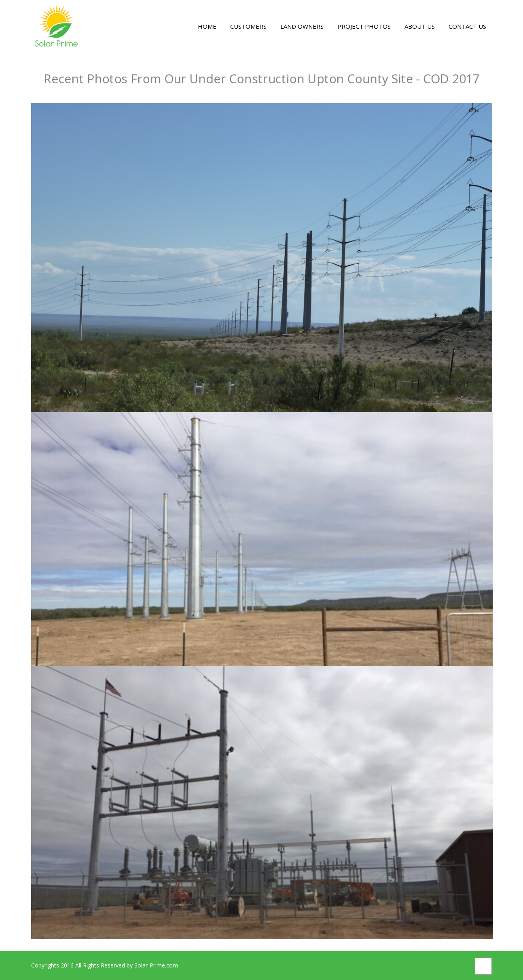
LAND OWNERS (302, 26)
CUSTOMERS (248, 26)
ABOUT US (420, 26)
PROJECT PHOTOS (364, 26)
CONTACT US (467, 26)
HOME (207, 26)
